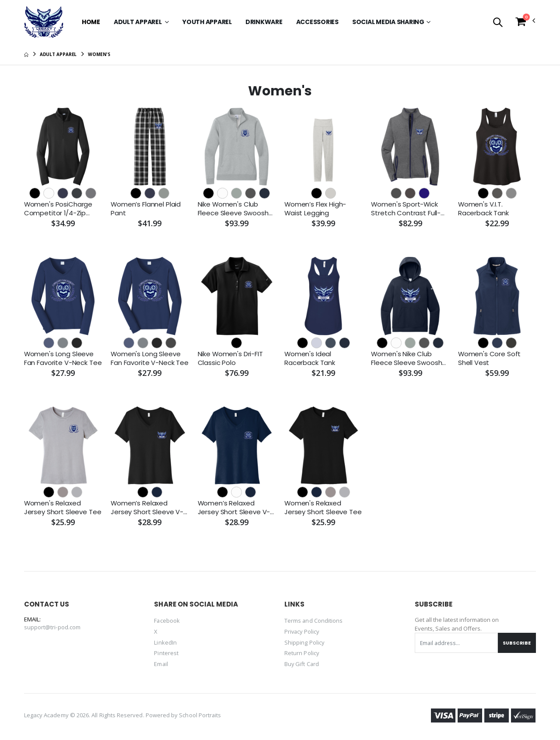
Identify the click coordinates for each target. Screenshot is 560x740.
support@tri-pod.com (52, 628)
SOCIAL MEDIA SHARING (388, 22)
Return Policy (302, 653)
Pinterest (166, 653)
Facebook (167, 621)
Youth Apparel (207, 22)
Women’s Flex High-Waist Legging (315, 209)
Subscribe (516, 643)
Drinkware (264, 22)
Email (161, 663)
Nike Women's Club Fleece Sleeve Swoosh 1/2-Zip (233, 209)
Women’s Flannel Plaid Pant (146, 209)
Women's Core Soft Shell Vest (490, 358)
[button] (498, 23)
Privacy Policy (303, 632)
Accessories (317, 22)
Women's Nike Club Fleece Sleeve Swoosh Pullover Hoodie (406, 359)
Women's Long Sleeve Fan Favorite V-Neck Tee (63, 358)
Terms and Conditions (314, 621)
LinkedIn (165, 642)
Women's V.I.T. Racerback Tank (483, 209)
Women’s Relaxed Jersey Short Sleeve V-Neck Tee (147, 508)
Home (91, 22)
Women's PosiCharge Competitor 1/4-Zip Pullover (58, 209)
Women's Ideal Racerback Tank (310, 358)
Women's (99, 54)
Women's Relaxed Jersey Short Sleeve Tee (63, 508)
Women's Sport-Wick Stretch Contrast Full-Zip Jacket (406, 209)
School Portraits (200, 715)
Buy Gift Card (302, 663)
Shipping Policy (304, 642)
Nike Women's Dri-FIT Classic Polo (231, 358)
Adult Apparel (138, 22)
